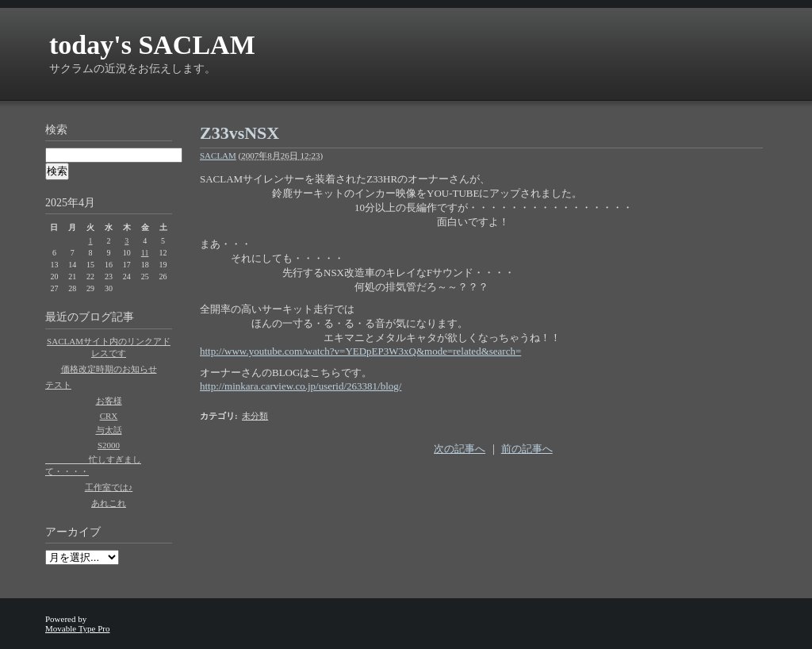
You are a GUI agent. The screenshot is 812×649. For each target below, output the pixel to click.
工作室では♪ (109, 487)
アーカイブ (73, 532)
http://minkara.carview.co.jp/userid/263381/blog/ (301, 386)
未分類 (255, 416)
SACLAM (218, 156)
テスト (58, 385)
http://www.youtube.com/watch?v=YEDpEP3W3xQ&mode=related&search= (360, 351)
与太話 (109, 430)
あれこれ (109, 503)
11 (145, 253)
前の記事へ (527, 449)
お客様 (109, 401)
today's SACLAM (152, 45)
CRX (109, 416)
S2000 (109, 445)
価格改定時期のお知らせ (109, 369)
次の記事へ (460, 449)
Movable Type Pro (78, 628)
